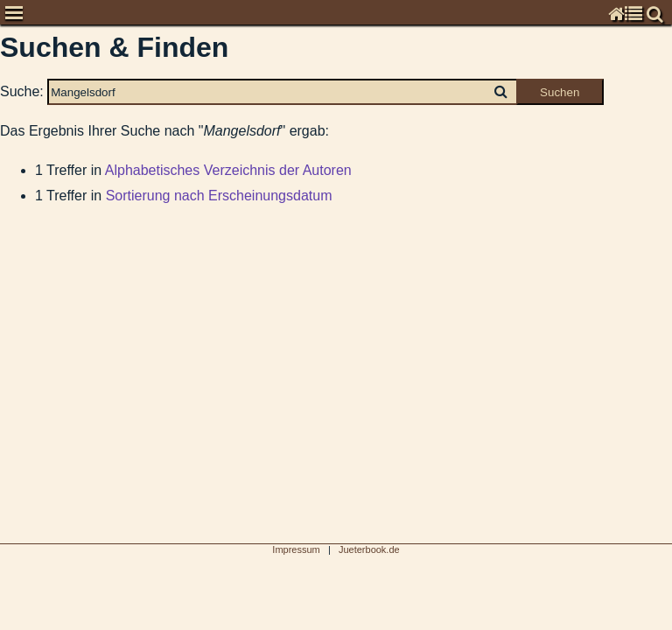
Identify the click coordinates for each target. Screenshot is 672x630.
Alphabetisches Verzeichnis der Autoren (228, 170)
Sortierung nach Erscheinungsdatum (219, 196)
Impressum (296, 549)
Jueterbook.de (369, 549)
